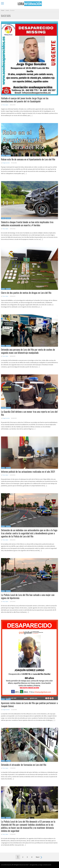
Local (3, 94)
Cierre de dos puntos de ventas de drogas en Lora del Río (26, 293)
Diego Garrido (6, 163)
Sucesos (8, 94)
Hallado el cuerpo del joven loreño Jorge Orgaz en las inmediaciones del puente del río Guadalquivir (25, 100)
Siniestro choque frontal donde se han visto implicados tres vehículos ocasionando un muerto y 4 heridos (27, 224)
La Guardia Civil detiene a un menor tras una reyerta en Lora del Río (29, 413)
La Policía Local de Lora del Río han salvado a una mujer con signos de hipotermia (28, 596)
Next (38, 857)
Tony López (5, 105)
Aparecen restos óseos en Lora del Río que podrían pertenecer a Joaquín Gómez (29, 704)
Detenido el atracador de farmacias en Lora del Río (24, 765)
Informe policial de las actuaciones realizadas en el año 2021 (28, 472)
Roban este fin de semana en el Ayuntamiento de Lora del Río (28, 159)
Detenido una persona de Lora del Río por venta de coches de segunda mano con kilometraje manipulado (28, 351)
